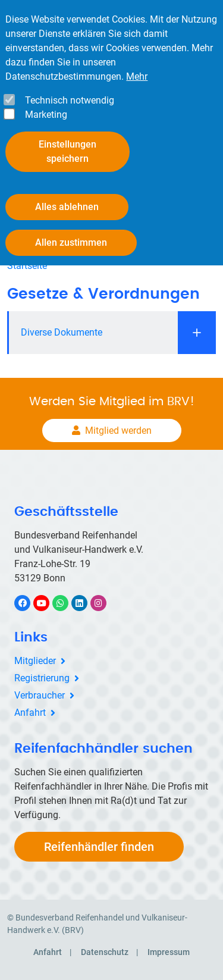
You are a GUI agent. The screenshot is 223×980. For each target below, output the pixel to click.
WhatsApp (66, 603)
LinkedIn (85, 603)
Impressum (169, 952)
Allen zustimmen (71, 242)
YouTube (48, 603)
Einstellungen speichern (67, 151)
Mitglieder (35, 661)
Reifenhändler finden (99, 847)
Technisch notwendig (70, 100)
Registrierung (42, 678)
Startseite (27, 266)
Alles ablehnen (67, 207)
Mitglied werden (118, 430)
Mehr (137, 76)
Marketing (46, 115)
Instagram (104, 603)
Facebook (29, 603)
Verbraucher (40, 695)
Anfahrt (30, 713)
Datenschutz (105, 952)
